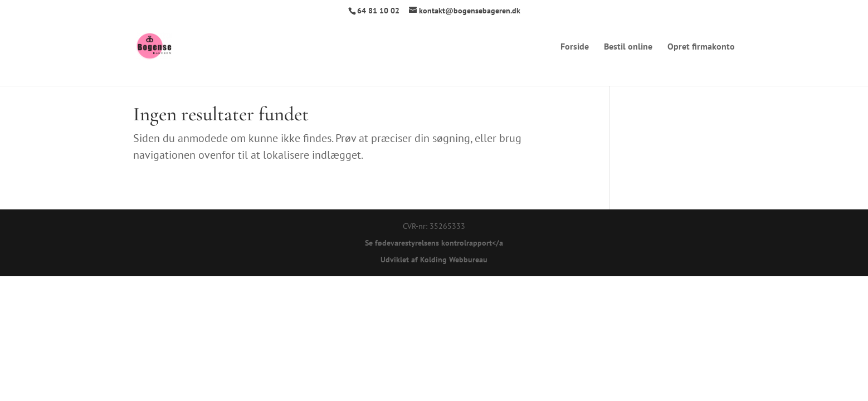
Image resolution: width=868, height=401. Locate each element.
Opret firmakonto (701, 47)
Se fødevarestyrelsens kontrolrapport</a (434, 243)
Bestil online (628, 47)
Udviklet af (399, 260)
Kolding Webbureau (454, 260)
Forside (575, 47)
